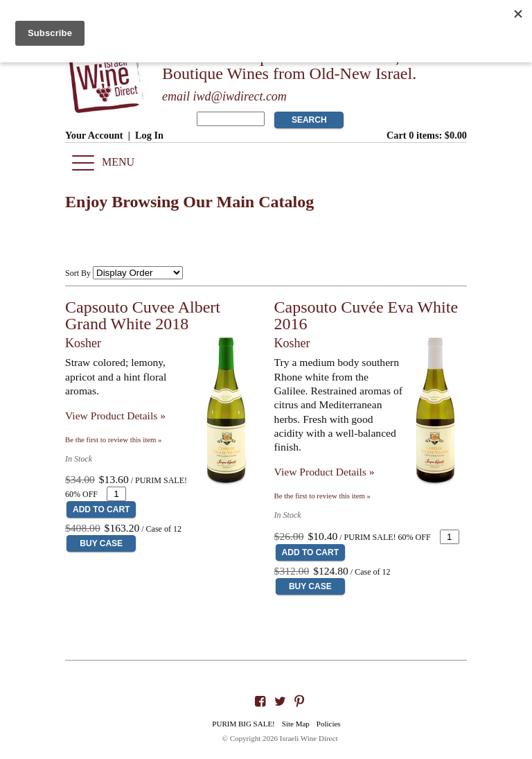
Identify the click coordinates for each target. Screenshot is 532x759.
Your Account (94, 135)
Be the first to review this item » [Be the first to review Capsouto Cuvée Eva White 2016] (322, 496)
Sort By (78, 273)
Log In (149, 135)
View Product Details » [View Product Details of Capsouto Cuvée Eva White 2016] (325, 472)
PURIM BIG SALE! (243, 724)
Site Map (296, 724)
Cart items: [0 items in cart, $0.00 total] (427, 135)
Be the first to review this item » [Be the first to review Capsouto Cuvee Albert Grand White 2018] (113, 439)
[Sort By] (138, 273)
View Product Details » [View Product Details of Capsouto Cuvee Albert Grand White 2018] (115, 416)
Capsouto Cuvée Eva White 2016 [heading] (366, 315)
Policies (329, 724)
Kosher (83, 343)
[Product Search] (231, 119)
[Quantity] (116, 494)
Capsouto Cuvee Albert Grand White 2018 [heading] (143, 315)
